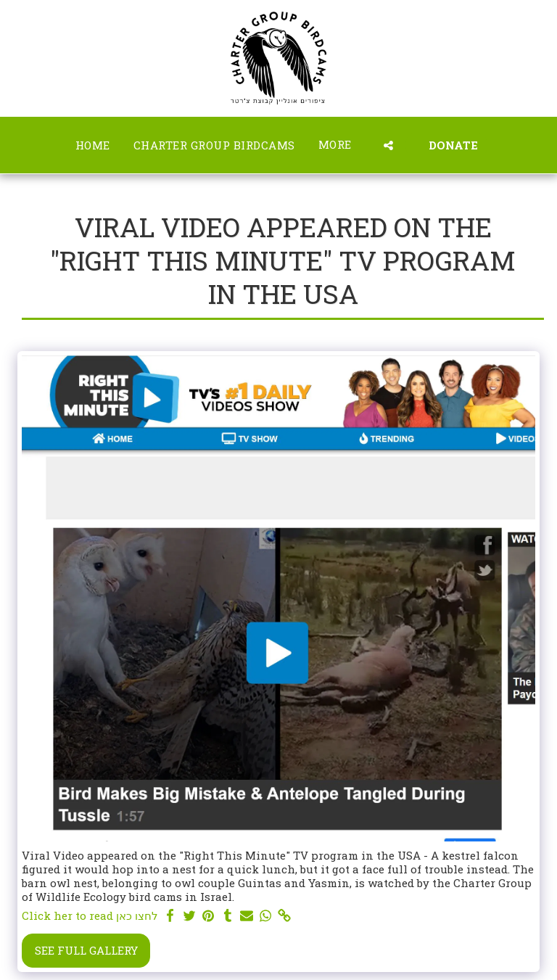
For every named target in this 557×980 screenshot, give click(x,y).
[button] (388, 145)
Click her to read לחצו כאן (90, 916)
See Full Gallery (86, 950)
